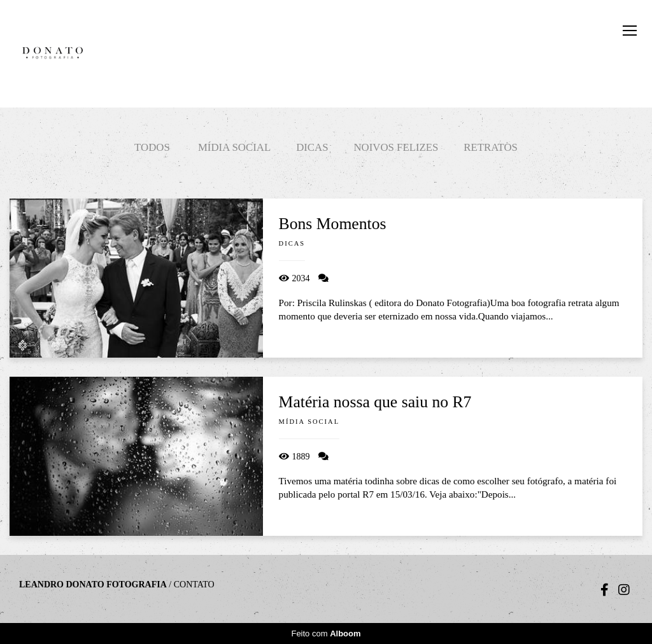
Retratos (491, 147)
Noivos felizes (396, 147)
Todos (152, 147)
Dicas (312, 147)
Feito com (326, 633)
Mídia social (234, 147)
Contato (194, 585)
